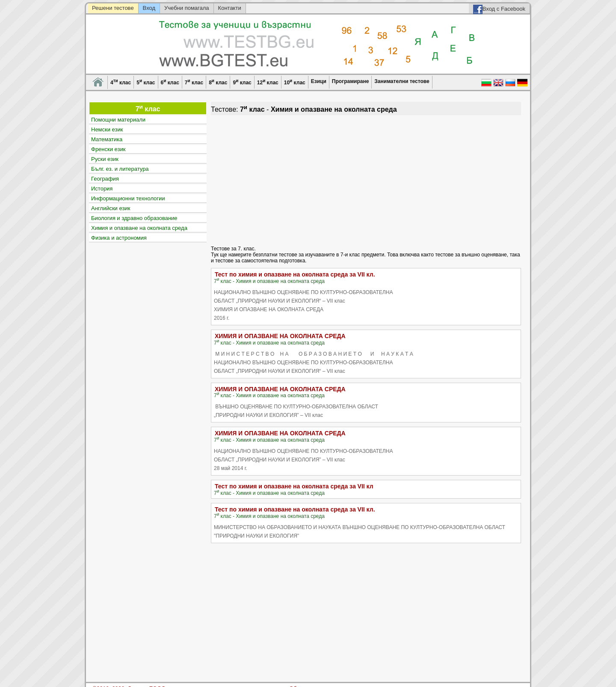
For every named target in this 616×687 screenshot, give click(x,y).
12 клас (268, 82)
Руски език (105, 159)
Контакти (230, 8)
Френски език (108, 149)
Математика (107, 139)
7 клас (194, 82)
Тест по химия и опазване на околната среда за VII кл (294, 486)
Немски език (107, 129)
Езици (319, 81)
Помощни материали (118, 120)
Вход (149, 8)
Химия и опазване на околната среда (139, 228)
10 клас (295, 82)
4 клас (121, 82)
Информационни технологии (128, 198)
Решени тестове (113, 8)
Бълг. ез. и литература (120, 169)
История (102, 189)
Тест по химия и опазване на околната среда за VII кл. (295, 274)
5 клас (146, 82)
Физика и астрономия (119, 238)
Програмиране (350, 81)
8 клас (218, 82)
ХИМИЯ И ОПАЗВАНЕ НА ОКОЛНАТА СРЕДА (280, 336)
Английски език (111, 208)
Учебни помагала (187, 8)
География (105, 179)
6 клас (170, 82)
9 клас (242, 82)
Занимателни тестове (402, 81)
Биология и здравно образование (134, 218)
